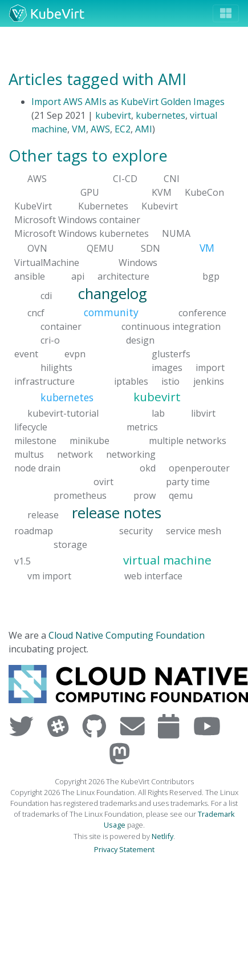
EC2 (123, 129)
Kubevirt (160, 206)
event (26, 354)
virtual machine (167, 560)
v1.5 (23, 561)
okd (148, 467)
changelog (113, 293)
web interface (153, 576)
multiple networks (188, 440)
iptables (131, 381)
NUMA (176, 233)
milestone (35, 440)
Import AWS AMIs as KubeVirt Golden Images (128, 102)
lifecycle (31, 426)
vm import (49, 576)
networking (131, 454)
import (210, 368)
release (43, 514)
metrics (142, 426)
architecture (123, 276)
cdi (46, 295)
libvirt (203, 413)
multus (29, 454)
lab (158, 413)
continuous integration (171, 326)
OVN (37, 248)
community (111, 312)
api (78, 276)
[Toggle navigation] (226, 13)
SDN (151, 248)
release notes (117, 512)
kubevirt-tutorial (63, 413)
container (61, 326)
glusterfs (171, 354)
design (140, 340)
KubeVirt (33, 206)
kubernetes (160, 115)
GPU (90, 192)
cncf (36, 313)
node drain (37, 467)
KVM (162, 192)
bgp (211, 276)
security (136, 531)
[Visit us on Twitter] (24, 726)
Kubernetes (103, 206)
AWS (100, 129)
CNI (172, 179)
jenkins (209, 381)
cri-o (50, 340)
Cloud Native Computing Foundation (127, 635)
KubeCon (204, 192)
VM (79, 129)
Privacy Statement (124, 849)
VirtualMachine (47, 262)
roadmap (34, 531)
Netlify (162, 836)
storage (70, 545)
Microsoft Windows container (77, 220)
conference (202, 313)
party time (188, 481)
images (167, 368)
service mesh (194, 531)
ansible (30, 276)
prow (145, 495)
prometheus (80, 495)
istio (170, 381)
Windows (138, 262)
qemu (181, 495)
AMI (144, 129)
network (75, 454)
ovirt (103, 481)
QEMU (100, 248)
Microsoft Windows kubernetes (82, 233)
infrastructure (44, 381)
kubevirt (113, 115)
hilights (56, 368)
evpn (75, 354)
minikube (90, 440)
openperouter (199, 467)
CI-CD (125, 179)
